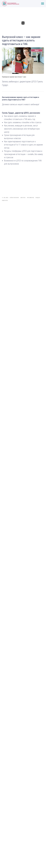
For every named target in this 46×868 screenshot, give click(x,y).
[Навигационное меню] (43, 4)
